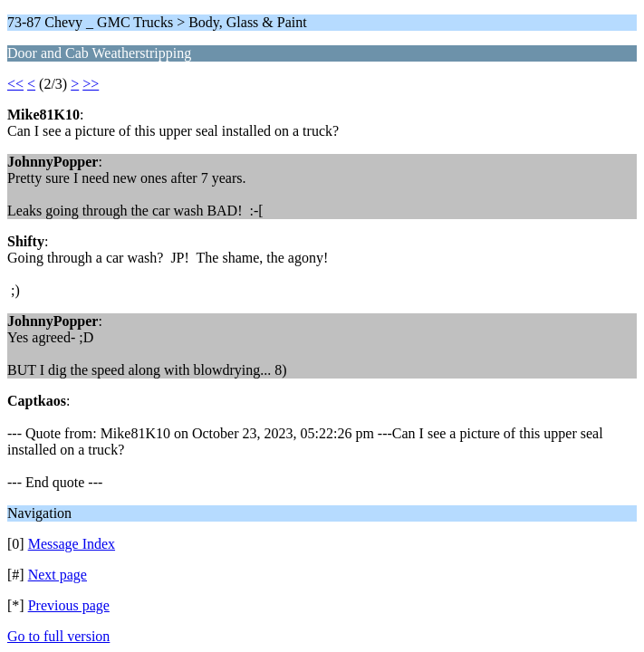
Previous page (69, 605)
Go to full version (58, 636)
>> (91, 84)
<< (15, 84)
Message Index (72, 544)
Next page (58, 575)
